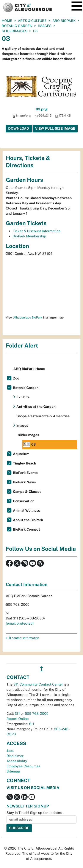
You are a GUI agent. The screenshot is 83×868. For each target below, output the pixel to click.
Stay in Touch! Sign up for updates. (34, 813)
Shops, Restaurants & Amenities (43, 416)
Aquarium (21, 454)
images (45, 26)
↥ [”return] (41, 669)
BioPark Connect (27, 529)
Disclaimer (15, 756)
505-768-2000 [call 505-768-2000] (37, 714)
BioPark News (24, 482)
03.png (42, 109)
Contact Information (27, 584)
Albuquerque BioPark (28, 317)
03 (30, 445)
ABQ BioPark (64, 21)
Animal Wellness (26, 511)
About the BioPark (28, 520)
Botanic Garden (17, 26)
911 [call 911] (32, 724)
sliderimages (15, 31)
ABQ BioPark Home (29, 369)
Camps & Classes (27, 492)
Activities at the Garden (36, 407)
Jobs (10, 751)
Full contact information (22, 638)
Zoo (16, 378)
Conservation (24, 501)
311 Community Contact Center (38, 684)
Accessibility (17, 761)
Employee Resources (23, 766)
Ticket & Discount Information (37, 231)
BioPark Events (25, 473)
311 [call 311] (17, 714)
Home (7, 21)
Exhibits (23, 397)
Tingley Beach (24, 463)
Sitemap (13, 771)
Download (19, 128)
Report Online (18, 719)
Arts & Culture (32, 21)
